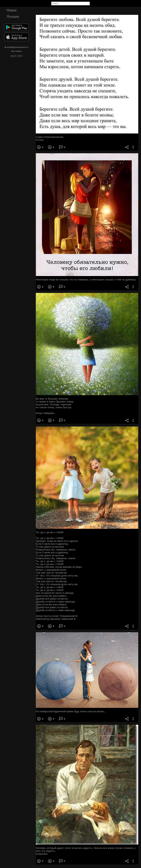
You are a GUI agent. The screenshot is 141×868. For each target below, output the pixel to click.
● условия (17, 51)
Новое (12, 10)
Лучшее (13, 16)
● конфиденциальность (17, 47)
